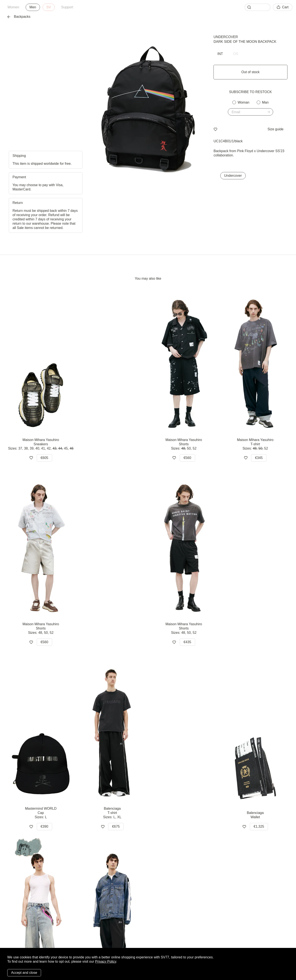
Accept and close (24, 973)
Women (13, 7)
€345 (259, 458)
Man (265, 102)
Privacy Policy (106, 961)
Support (67, 7)
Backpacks (19, 17)
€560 (187, 458)
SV (49, 7)
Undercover (226, 37)
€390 (44, 826)
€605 (44, 458)
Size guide (276, 129)
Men (33, 7)
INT (220, 54)
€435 (187, 642)
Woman (244, 102)
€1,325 (259, 826)
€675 (116, 826)
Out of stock (250, 72)
